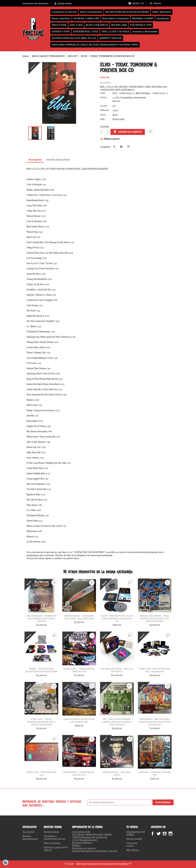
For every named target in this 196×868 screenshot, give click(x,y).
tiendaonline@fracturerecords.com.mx (95, 851)
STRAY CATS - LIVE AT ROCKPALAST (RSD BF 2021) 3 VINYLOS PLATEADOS (41, 722)
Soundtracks (163, 18)
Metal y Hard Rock (61, 18)
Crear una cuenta (132, 845)
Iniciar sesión (134, 839)
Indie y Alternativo (162, 12)
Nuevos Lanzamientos (91, 12)
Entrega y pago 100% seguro (56, 849)
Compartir (114, 147)
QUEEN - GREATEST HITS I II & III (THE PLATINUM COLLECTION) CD (117, 619)
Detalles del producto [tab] (58, 160)
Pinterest (128, 147)
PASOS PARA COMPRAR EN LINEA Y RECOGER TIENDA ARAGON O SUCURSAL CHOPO (95, 45)
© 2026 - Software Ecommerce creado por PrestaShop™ (98, 864)
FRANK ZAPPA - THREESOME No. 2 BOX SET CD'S (79, 670)
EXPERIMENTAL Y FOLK (86, 32)
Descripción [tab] (35, 160)
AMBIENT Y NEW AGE (111, 38)
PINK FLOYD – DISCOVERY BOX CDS (41, 774)
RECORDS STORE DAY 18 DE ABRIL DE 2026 (74, 38)
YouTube (167, 834)
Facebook (155, 834)
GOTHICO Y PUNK (61, 32)
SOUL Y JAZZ (76, 25)
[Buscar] (161, 3)
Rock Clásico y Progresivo (116, 18)
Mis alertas (133, 850)
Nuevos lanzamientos (30, 838)
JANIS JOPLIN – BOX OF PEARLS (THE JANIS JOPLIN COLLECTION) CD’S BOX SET (155, 722)
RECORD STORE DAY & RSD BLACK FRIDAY (127, 12)
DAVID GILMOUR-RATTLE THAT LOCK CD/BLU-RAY (79, 721)
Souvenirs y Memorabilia (145, 32)
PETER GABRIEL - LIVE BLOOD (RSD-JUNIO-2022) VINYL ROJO (79, 617)
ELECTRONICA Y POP (141, 25)
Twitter (160, 834)
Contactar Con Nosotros (35, 3)
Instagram (174, 834)
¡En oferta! (29, 832)
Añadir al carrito (128, 132)
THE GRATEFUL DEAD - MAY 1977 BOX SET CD (117, 670)
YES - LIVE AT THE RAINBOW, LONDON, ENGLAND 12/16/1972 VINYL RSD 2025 (117, 722)
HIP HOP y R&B (119, 25)
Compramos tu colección (64, 12)
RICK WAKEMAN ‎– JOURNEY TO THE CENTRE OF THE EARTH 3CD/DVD (41, 619)
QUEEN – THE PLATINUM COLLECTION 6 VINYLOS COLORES (41, 670)
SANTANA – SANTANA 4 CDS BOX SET (155, 774)
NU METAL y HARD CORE (86, 18)
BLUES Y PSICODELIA (97, 25)
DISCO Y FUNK (59, 25)
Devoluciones (51, 832)
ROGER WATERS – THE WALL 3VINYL (117, 774)
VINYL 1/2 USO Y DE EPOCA (115, 32)
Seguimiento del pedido (136, 833)
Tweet (121, 147)
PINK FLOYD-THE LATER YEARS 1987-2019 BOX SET (155, 670)
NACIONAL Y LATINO (143, 18)
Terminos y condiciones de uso (55, 838)
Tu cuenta (132, 827)
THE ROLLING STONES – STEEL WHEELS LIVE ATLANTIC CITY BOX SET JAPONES (155, 619)
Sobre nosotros (52, 843)
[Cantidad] (103, 132)
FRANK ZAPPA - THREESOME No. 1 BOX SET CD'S (79, 774)
